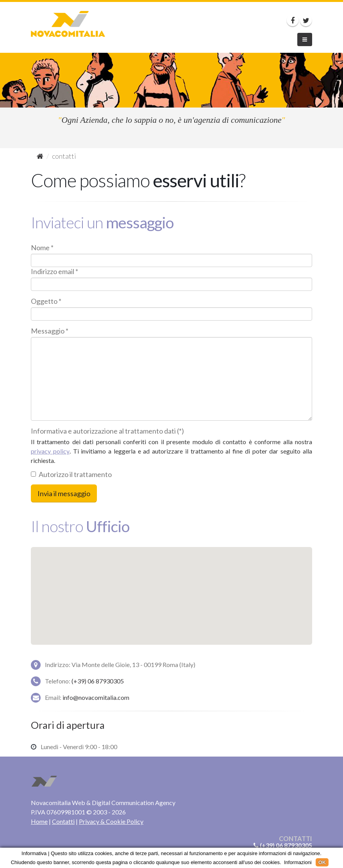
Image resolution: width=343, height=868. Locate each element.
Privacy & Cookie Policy (111, 821)
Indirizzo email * (54, 271)
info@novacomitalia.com (96, 697)
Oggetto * (46, 301)
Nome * (42, 247)
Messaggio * (50, 331)
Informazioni (298, 862)
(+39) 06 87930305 (98, 681)
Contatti (63, 821)
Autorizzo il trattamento (71, 474)
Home (39, 821)
